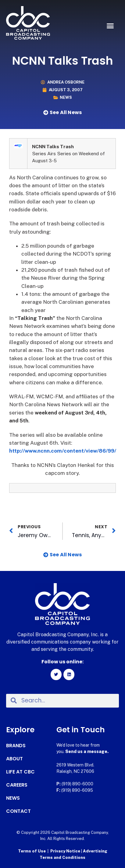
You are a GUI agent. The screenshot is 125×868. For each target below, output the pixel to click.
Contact (18, 811)
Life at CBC (20, 772)
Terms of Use (32, 851)
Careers (17, 785)
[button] (110, 26)
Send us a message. (87, 751)
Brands (16, 746)
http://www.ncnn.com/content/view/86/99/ (63, 451)
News (66, 97)
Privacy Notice (66, 851)
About (14, 759)
